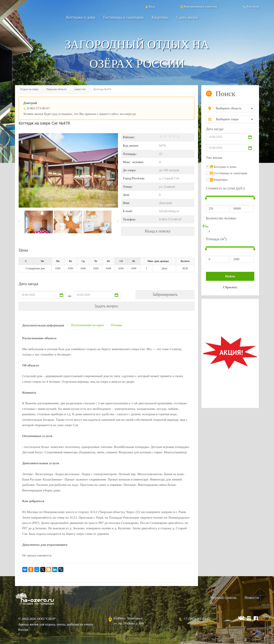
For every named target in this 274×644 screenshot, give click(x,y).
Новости (252, 597)
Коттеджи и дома (81, 17)
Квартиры (160, 17)
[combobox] (234, 108)
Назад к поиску (158, 231)
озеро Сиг (80, 89)
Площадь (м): (217, 239)
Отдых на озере (29, 89)
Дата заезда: (215, 129)
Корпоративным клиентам (198, 6)
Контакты (251, 6)
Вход (150, 6)
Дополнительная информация (43, 325)
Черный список (223, 597)
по (70, 296)
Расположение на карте (88, 325)
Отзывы (117, 325)
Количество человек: (221, 218)
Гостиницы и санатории (123, 17)
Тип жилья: (214, 158)
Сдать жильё (187, 17)
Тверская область (56, 89)
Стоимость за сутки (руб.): (226, 188)
